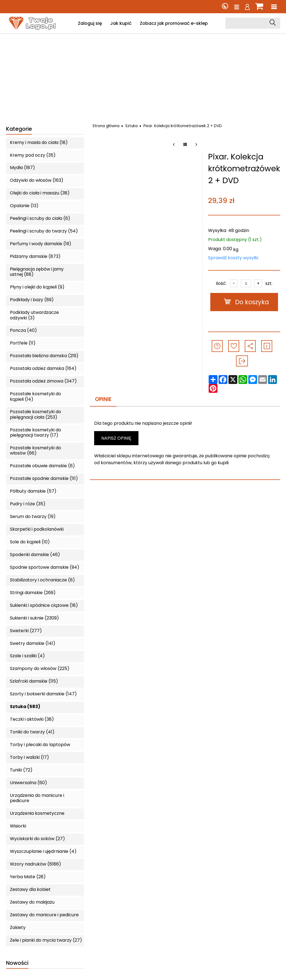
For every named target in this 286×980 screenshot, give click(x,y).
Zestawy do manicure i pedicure (44, 915)
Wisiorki (18, 826)
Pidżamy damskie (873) (35, 256)
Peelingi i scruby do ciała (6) (40, 218)
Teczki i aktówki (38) (32, 719)
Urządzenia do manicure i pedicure (37, 798)
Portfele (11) (23, 343)
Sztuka (131, 126)
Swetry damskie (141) (33, 643)
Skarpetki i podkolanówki (37, 529)
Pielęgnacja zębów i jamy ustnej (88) (37, 272)
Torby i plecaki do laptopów (40, 745)
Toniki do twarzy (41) (32, 732)
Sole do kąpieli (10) (30, 542)
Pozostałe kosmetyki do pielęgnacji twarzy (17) (36, 432)
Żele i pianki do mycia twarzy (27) (46, 940)
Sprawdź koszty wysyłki (233, 258)
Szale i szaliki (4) (27, 656)
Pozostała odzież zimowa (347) (43, 381)
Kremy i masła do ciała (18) (39, 142)
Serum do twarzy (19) (33, 516)
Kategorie (19, 129)
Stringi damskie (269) (33, 593)
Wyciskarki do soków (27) (37, 839)
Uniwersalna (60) (28, 783)
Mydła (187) (22, 168)
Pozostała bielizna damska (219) (44, 356)
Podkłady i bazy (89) (32, 300)
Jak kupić (121, 23)
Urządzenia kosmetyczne (37, 813)
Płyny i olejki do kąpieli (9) (37, 287)
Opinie (103, 399)
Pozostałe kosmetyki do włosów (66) (36, 450)
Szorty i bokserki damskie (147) (43, 694)
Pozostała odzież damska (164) (43, 368)
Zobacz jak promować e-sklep (174, 23)
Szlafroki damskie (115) (34, 681)
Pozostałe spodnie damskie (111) (44, 478)
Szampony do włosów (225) (40, 668)
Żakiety (18, 927)
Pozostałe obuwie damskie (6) (42, 466)
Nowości (17, 963)
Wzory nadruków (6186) (36, 864)
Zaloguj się (90, 23)
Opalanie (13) (24, 206)
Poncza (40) (23, 330)
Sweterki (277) (26, 631)
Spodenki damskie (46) (35, 555)
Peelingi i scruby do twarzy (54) (44, 231)
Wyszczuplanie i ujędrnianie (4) (43, 851)
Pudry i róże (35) (28, 504)
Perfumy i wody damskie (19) (41, 244)
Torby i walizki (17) (29, 757)
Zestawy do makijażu (32, 902)
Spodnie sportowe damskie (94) (45, 567)
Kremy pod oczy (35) (33, 155)
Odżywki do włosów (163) (37, 180)
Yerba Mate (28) (28, 877)
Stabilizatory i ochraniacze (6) (42, 580)
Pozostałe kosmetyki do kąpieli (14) (36, 396)
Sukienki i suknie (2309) (34, 618)
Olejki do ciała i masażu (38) (40, 193)
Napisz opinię (116, 438)
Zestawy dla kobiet (30, 889)
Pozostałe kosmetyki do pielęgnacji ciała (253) (36, 414)
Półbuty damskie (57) (33, 491)
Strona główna (106, 126)
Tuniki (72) (21, 770)
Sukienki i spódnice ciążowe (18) (44, 605)
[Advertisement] (143, 75)
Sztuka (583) (25, 707)
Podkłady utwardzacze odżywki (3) (34, 315)
